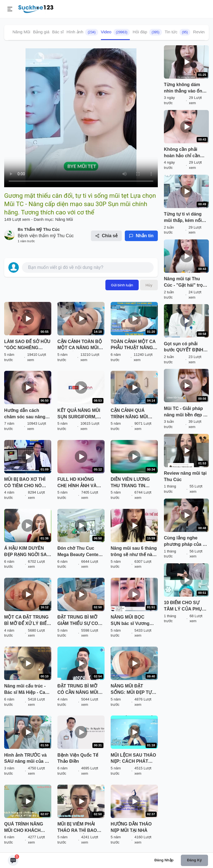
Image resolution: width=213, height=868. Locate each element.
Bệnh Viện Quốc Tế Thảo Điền (78, 758)
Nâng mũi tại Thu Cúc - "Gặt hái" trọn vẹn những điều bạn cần (185, 282)
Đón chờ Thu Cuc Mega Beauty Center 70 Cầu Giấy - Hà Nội (79, 552)
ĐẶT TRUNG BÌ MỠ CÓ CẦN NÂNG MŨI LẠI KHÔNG (78, 690)
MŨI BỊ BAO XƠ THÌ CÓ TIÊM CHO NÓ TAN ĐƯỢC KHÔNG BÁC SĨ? (25, 483)
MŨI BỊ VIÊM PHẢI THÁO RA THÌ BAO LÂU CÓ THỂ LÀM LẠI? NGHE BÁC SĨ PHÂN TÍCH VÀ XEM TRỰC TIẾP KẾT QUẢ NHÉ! (79, 828)
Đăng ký (194, 860)
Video (116, 32)
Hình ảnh (82, 32)
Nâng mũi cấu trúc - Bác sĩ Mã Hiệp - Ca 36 (25, 690)
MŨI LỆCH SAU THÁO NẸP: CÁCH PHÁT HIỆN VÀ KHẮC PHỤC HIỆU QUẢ (133, 759)
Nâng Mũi (21, 32)
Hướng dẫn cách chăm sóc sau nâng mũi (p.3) (25, 414)
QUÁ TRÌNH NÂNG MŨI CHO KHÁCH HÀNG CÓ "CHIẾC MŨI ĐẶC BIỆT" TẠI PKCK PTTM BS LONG (28, 828)
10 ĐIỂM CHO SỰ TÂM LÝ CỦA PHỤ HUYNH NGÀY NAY (184, 606)
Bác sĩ (58, 32)
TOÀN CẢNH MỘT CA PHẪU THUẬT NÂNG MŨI (133, 345)
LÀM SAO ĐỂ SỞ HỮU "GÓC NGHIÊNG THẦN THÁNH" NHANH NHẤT (27, 345)
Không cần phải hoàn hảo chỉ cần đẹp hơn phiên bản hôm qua (184, 153)
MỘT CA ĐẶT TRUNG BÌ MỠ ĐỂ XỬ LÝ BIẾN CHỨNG (27, 621)
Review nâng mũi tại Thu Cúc (185, 476)
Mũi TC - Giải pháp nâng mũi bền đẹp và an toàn (186, 412)
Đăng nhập (164, 860)
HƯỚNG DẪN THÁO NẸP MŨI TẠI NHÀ (131, 827)
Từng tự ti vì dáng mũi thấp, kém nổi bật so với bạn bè (183, 218)
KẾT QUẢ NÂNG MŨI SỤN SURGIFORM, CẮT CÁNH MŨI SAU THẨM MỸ (79, 414)
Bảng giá (41, 32)
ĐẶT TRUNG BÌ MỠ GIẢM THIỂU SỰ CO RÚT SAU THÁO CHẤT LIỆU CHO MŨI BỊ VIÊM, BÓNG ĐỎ (81, 621)
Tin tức (178, 32)
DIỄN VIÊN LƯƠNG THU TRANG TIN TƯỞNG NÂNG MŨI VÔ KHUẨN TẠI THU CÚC (131, 483)
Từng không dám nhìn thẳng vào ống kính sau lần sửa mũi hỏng (186, 88)
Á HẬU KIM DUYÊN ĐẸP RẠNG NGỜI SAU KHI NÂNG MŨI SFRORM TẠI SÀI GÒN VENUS (27, 552)
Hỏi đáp (147, 32)
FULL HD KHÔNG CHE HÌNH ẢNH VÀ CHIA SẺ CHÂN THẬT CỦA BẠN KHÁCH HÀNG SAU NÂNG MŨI (79, 483)
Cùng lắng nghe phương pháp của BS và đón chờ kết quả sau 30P (186, 542)
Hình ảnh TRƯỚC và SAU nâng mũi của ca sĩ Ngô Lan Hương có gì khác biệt (27, 759)
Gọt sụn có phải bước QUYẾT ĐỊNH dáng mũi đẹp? (184, 347)
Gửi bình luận (122, 285)
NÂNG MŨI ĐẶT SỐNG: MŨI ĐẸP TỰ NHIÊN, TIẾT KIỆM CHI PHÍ (134, 690)
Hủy (149, 285)
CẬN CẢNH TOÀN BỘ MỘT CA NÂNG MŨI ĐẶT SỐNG (80, 345)
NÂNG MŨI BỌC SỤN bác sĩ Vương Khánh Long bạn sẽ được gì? (131, 621)
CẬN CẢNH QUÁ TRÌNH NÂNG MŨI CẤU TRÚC (129, 414)
